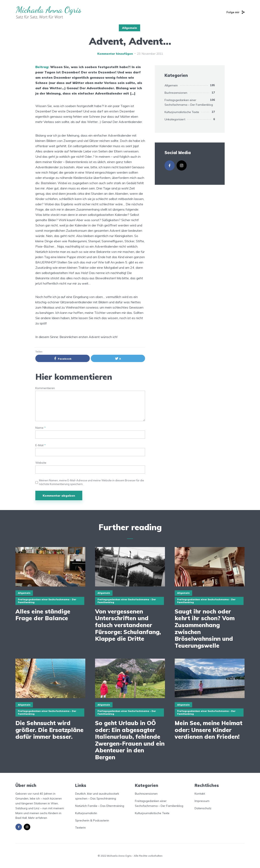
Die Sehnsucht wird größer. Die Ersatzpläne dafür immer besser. (49, 730)
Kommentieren (45, 388)
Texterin (80, 828)
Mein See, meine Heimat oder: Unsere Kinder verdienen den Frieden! (209, 730)
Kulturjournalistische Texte (182, 112)
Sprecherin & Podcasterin (92, 820)
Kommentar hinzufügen (115, 54)
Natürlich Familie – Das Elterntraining (100, 806)
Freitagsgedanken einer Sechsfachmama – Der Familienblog (189, 102)
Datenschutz (203, 808)
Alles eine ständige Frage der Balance (43, 615)
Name (41, 428)
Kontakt (200, 794)
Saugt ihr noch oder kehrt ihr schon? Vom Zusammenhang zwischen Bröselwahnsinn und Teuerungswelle (205, 629)
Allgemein (129, 28)
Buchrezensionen (176, 93)
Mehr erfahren (38, 818)
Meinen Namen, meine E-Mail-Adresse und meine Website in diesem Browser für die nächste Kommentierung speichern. (92, 482)
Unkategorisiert (175, 119)
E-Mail (41, 445)
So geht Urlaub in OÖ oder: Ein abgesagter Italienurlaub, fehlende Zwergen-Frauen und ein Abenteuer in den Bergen (130, 740)
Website (41, 463)
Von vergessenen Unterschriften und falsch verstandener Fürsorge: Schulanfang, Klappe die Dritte (128, 625)
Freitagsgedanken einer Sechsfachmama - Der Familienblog (47, 601)
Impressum (202, 801)
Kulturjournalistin (86, 813)
